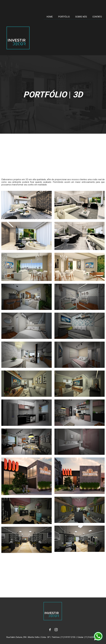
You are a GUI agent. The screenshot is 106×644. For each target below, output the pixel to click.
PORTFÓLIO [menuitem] (64, 17)
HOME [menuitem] (50, 17)
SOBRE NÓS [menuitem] (81, 17)
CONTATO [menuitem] (97, 17)
